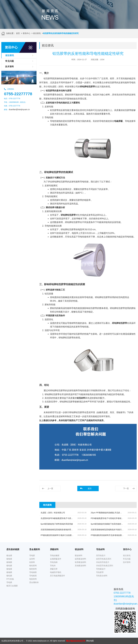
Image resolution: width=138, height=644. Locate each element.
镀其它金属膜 (12, 586)
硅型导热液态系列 (104, 559)
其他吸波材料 (80, 566)
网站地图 (90, 641)
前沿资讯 (37, 33)
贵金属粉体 (34, 582)
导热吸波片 (101, 569)
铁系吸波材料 (80, 562)
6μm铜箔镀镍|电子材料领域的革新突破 (57, 524)
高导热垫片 (101, 555)
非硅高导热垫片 (103, 562)
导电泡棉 (54, 562)
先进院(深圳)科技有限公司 (12, 641)
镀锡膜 (9, 572)
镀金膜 (9, 555)
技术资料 (9, 67)
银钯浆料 (33, 569)
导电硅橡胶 (55, 555)
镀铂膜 (9, 566)
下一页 (126, 488)
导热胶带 (100, 572)
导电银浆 (33, 576)
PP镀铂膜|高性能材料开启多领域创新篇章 (108, 535)
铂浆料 (32, 562)
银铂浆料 (33, 566)
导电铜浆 (33, 572)
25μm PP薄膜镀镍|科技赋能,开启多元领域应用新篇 (112, 513)
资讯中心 (26, 33)
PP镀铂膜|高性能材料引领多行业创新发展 (58, 535)
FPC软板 (10, 579)
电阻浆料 (33, 579)
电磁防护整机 (56, 572)
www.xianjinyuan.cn (41, 641)
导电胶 (32, 555)
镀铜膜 (9, 562)
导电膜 (9, 582)
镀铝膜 (9, 576)
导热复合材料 (102, 576)
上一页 (50, 488)
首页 (18, 33)
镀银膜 (9, 559)
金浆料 (32, 559)
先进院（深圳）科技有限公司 (53, 513)
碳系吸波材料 (80, 559)
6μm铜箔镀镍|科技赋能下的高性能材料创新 (109, 524)
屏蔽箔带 (54, 569)
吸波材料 (79, 555)
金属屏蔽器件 (56, 559)
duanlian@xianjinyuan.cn (19, 109)
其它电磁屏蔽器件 (57, 576)
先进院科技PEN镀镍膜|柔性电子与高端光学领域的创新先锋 (65, 518)
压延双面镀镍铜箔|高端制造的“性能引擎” (108, 530)
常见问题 (9, 61)
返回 (90, 488)
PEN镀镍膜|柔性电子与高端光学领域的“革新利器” (111, 518)
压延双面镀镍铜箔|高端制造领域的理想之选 (59, 530)
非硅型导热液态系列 (105, 566)
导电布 (53, 566)
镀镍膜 (9, 569)
